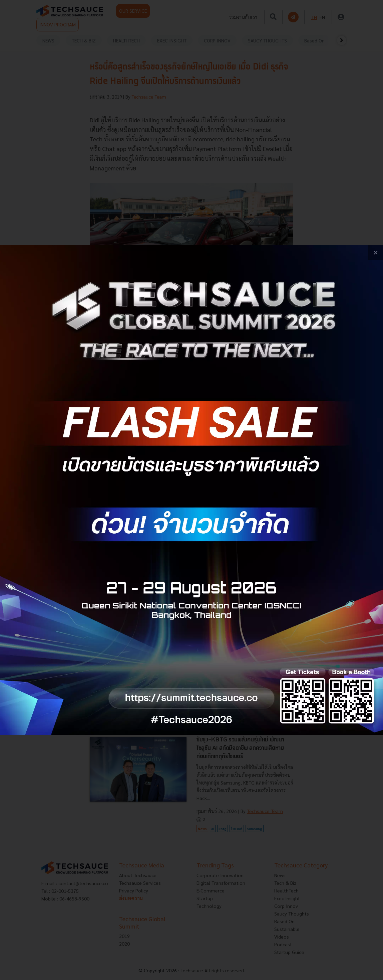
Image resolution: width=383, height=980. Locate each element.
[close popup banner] (375, 252)
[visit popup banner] (191, 490)
